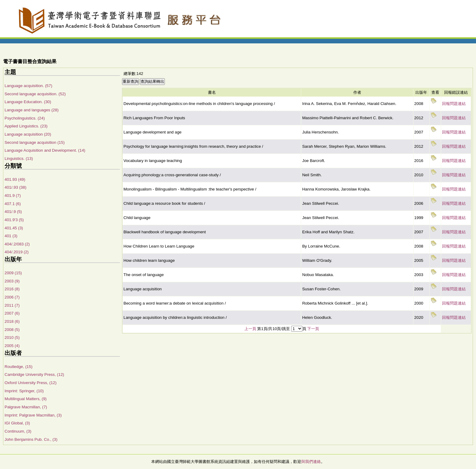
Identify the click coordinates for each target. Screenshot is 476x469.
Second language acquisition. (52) (35, 94)
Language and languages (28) (32, 110)
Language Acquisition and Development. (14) (45, 150)
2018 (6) (12, 321)
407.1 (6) (13, 204)
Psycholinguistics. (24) (25, 118)
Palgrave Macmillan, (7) (26, 407)
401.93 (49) (15, 179)
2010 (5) (12, 337)
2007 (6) (12, 313)
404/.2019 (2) (17, 252)
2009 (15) (13, 273)
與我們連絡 (311, 462)
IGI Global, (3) (17, 423)
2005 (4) (12, 346)
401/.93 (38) (15, 187)
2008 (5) (12, 330)
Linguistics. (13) (19, 159)
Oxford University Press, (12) (31, 383)
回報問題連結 (454, 104)
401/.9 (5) (13, 212)
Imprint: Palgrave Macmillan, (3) (33, 415)
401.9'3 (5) (14, 220)
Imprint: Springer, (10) (24, 391)
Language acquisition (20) (28, 134)
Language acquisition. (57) (28, 86)
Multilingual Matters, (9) (26, 399)
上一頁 (250, 329)
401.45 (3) (14, 228)
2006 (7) (12, 297)
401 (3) (11, 236)
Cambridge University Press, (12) (34, 375)
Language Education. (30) (28, 102)
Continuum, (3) (18, 431)
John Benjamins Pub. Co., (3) (31, 439)
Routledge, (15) (19, 367)
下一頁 (313, 329)
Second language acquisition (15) (35, 142)
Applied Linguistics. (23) (26, 126)
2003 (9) (12, 281)
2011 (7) (12, 305)
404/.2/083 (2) (17, 244)
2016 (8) (12, 289)
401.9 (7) (13, 196)
